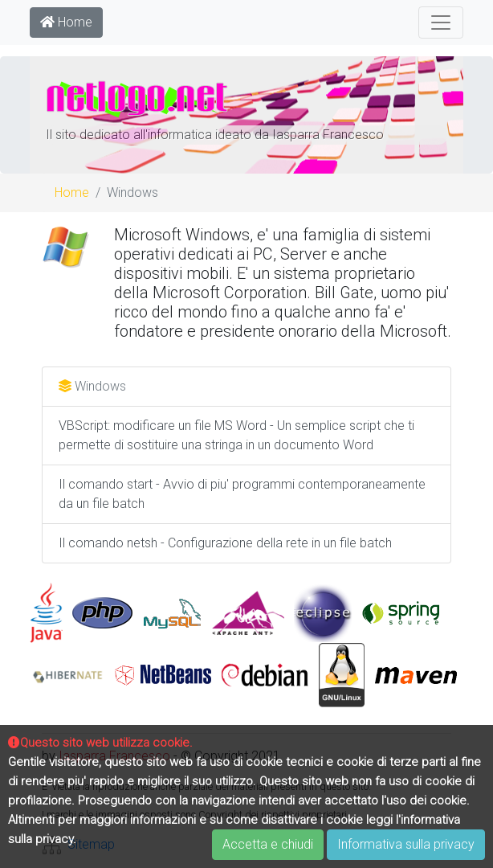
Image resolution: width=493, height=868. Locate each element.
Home (66, 22)
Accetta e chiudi (268, 844)
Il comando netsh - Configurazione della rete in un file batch (225, 543)
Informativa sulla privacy (406, 844)
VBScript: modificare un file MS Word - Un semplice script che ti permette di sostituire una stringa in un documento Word (236, 435)
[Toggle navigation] (441, 23)
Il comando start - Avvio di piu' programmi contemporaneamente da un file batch (242, 494)
